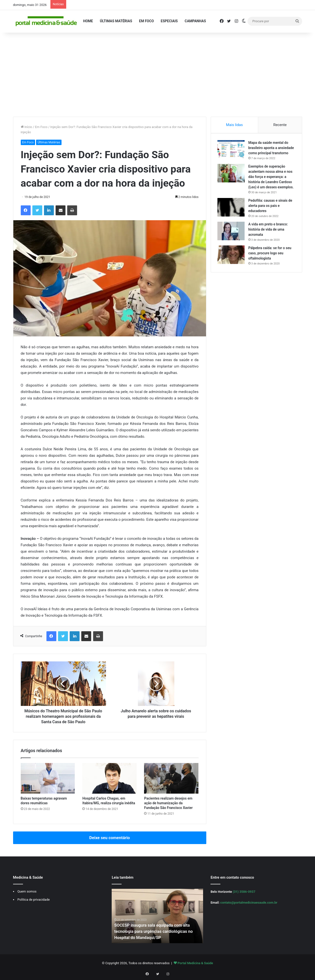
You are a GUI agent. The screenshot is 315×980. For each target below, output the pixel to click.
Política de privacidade (34, 900)
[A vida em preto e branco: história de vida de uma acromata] (232, 242)
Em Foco (147, 21)
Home (88, 21)
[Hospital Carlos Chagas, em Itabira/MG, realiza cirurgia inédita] (109, 778)
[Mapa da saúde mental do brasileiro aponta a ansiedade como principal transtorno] (232, 150)
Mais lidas (234, 125)
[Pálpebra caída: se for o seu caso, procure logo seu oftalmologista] (232, 266)
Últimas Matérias (116, 21)
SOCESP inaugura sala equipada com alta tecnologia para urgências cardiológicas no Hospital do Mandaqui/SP (157, 931)
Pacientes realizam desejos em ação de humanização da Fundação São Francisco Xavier (168, 803)
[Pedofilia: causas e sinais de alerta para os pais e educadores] (232, 218)
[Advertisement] (158, 75)
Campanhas (195, 21)
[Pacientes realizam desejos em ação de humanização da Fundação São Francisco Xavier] (171, 778)
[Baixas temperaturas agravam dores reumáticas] (48, 778)
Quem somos (27, 891)
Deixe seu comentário (109, 838)
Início (27, 127)
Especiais (169, 21)
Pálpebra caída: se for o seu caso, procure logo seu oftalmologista (271, 264)
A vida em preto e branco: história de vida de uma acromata (269, 240)
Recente (280, 125)
